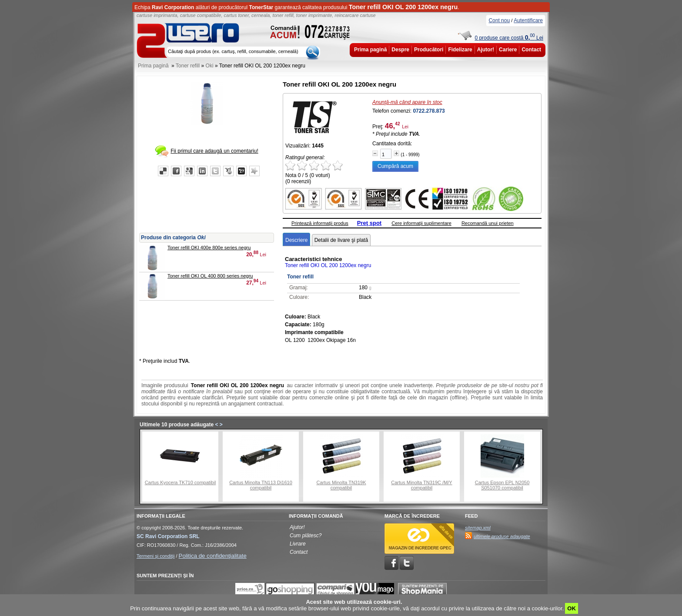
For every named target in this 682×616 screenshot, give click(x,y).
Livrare (298, 544)
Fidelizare (460, 50)
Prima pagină (370, 50)
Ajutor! (486, 50)
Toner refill (188, 66)
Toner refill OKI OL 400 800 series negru (210, 276)
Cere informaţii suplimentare (421, 223)
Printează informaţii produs (320, 223)
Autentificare (528, 20)
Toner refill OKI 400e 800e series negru (209, 248)
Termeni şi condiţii (155, 556)
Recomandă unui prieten (488, 223)
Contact (531, 50)
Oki (210, 66)
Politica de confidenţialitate (213, 556)
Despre (400, 50)
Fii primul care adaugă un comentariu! (214, 151)
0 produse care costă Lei (509, 38)
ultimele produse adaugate (502, 536)
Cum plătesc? (306, 536)
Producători (429, 50)
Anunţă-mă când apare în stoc (407, 102)
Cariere (508, 50)
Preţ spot (369, 223)
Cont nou (499, 20)
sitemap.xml (478, 528)
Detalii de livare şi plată (341, 240)
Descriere (296, 240)
